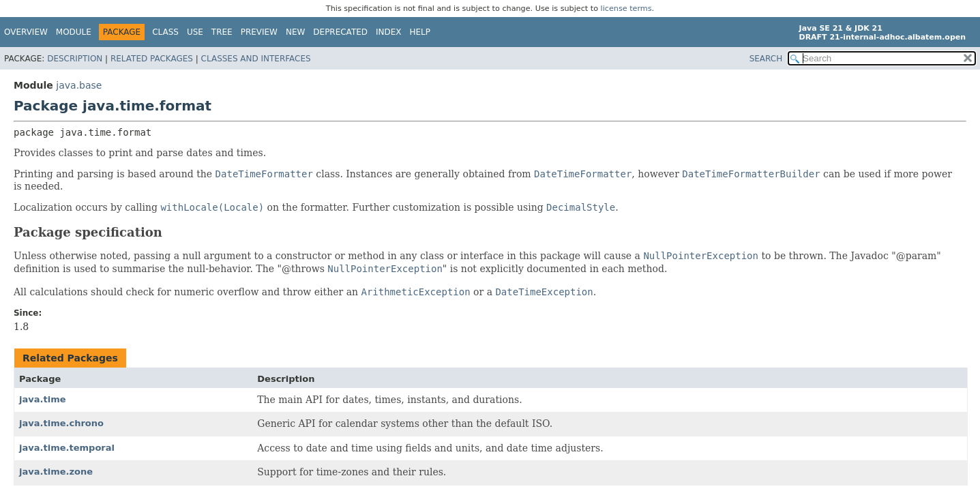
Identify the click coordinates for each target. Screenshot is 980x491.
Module (74, 32)
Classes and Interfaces (256, 59)
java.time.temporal (67, 448)
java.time (43, 399)
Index (389, 32)
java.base (79, 85)
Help (420, 32)
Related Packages (152, 59)
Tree (222, 32)
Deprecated (340, 32)
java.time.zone (56, 472)
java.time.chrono (61, 423)
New (295, 32)
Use (195, 32)
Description (75, 59)
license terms (626, 9)
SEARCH (766, 59)
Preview (259, 32)
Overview (26, 32)
